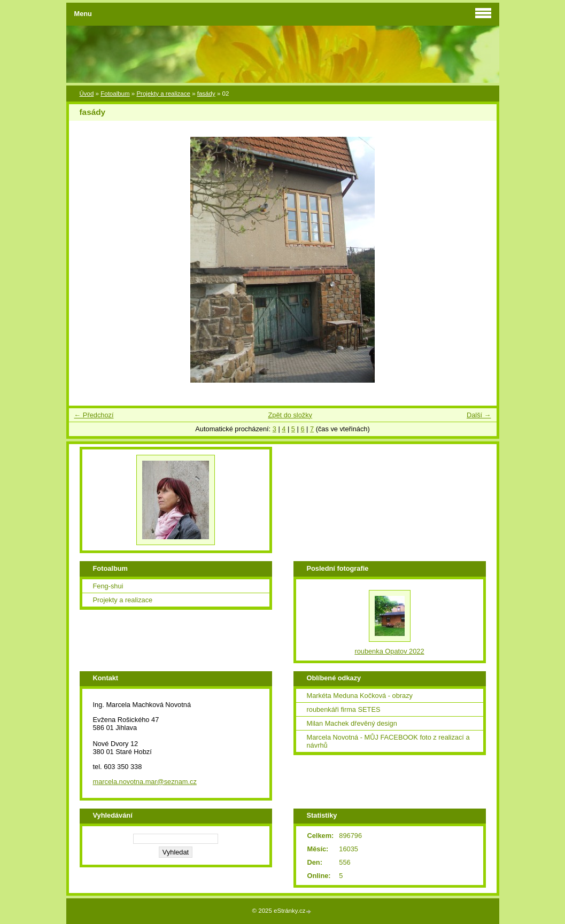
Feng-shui (108, 586)
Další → (479, 415)
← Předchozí (94, 415)
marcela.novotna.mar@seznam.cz (145, 782)
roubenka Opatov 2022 (389, 651)
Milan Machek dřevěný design (352, 723)
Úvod (87, 94)
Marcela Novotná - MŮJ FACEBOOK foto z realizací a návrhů (388, 741)
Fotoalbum (115, 94)
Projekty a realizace (163, 94)
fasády (206, 94)
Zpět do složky (290, 415)
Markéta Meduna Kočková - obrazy (360, 696)
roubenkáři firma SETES (344, 709)
